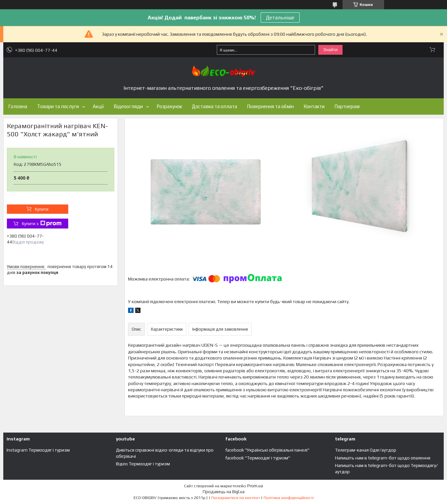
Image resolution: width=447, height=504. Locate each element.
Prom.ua (255, 486)
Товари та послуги (58, 106)
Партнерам (347, 106)
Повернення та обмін (270, 106)
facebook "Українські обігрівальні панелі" (267, 450)
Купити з (41, 223)
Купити (42, 209)
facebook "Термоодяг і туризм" (258, 458)
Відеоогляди (128, 106)
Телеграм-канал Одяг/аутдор (366, 450)
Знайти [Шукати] (330, 50)
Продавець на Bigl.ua (224, 492)
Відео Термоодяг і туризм (143, 464)
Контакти (314, 106)
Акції (98, 106)
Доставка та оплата (214, 106)
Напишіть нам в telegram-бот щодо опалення (383, 458)
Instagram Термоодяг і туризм (38, 450)
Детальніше (280, 18)
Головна (18, 106)
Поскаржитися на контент (236, 498)
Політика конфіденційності (289, 498)
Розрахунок (169, 106)
